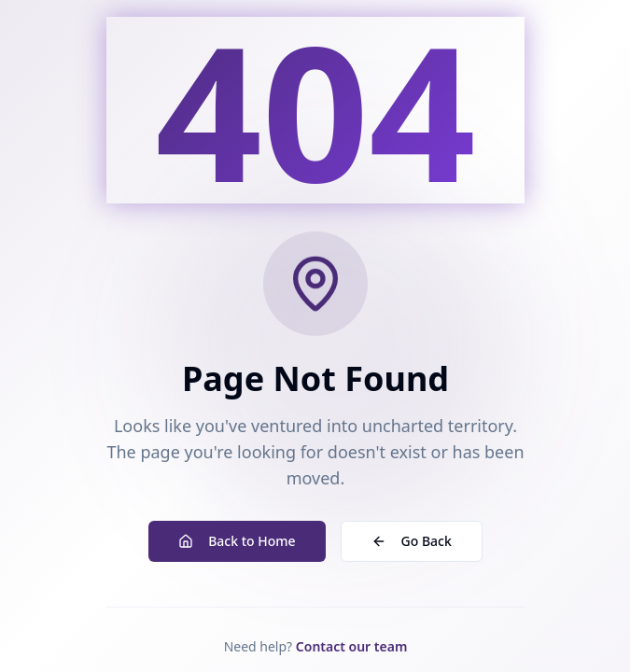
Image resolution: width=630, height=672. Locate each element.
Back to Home (237, 541)
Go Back (411, 541)
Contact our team (351, 646)
